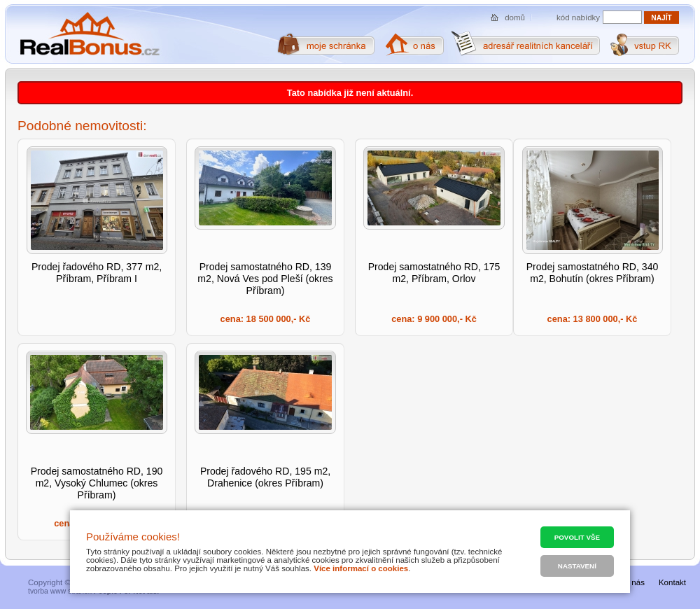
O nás (634, 582)
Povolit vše (577, 537)
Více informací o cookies (361, 568)
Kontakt (672, 582)
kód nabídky (578, 17)
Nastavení (577, 566)
